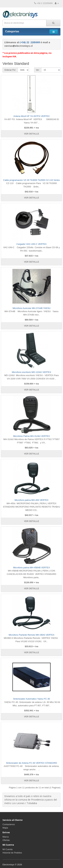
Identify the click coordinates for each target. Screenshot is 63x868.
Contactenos (9, 824)
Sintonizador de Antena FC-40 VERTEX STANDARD (32, 763)
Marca (6, 837)
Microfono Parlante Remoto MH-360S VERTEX (31, 635)
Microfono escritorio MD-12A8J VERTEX (32, 372)
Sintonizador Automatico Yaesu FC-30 (32, 699)
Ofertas (6, 840)
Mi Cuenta (7, 849)
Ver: (38, 70)
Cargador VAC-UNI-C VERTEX (32, 244)
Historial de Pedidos (12, 853)
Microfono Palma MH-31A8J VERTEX (32, 436)
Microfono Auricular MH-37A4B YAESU (32, 308)
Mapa (5, 828)
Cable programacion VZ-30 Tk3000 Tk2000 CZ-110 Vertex (32, 180)
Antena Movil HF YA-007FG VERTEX (32, 116)
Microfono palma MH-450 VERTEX (32, 500)
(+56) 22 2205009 (30, 42)
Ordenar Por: (10, 70)
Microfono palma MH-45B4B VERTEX (32, 568)
